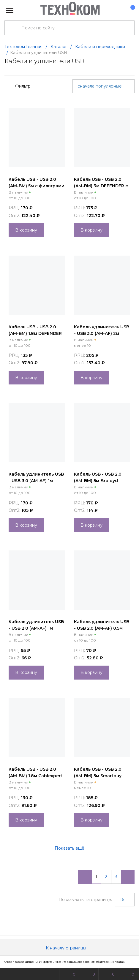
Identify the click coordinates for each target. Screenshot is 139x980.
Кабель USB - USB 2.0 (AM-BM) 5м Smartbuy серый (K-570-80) (98, 776)
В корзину (26, 230)
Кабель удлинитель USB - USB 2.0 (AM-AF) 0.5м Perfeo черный (102, 628)
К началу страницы (69, 948)
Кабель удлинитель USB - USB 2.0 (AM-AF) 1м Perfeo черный (36, 628)
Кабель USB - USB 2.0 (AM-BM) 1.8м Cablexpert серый (35, 776)
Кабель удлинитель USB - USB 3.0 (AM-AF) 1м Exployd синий (36, 481)
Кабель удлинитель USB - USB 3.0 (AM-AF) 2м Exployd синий (102, 333)
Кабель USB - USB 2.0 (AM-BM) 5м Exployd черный (98, 481)
